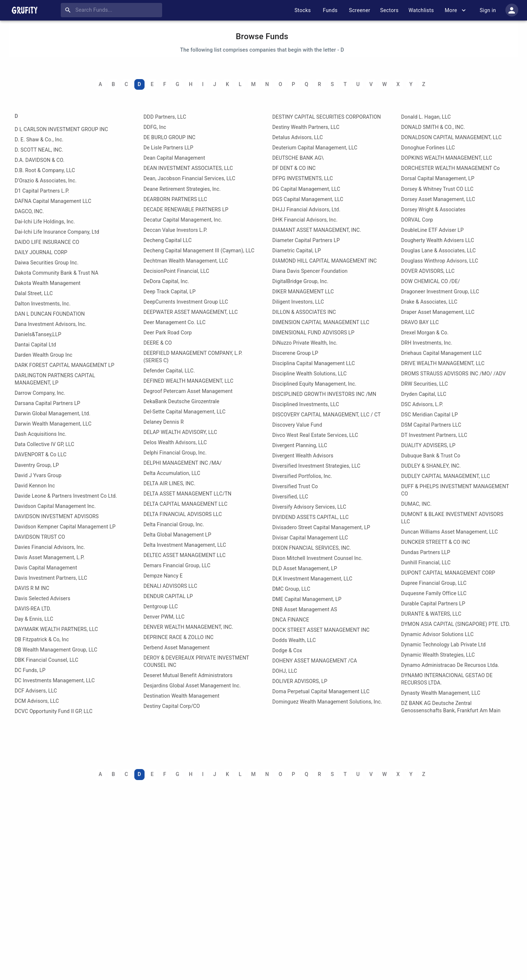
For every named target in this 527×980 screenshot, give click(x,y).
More (455, 10)
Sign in (488, 10)
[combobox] (113, 10)
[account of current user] (512, 10)
